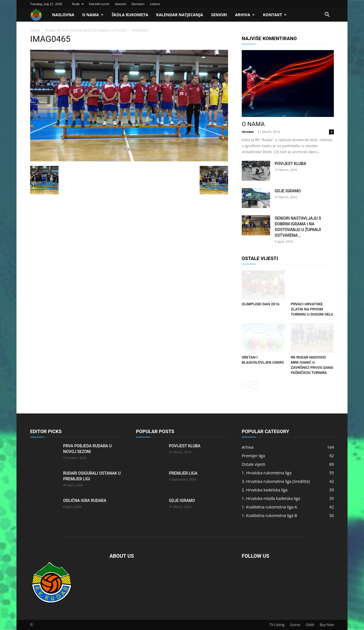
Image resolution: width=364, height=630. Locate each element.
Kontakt (275, 15)
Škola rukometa (130, 15)
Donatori (138, 4)
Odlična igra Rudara (85, 501)
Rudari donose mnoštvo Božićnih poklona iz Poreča (86, 30)
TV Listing (277, 625)
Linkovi (155, 4)
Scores (295, 625)
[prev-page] (245, 385)
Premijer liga (183, 473)
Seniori (219, 15)
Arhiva (245, 15)
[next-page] (254, 385)
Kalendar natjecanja (180, 15)
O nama (93, 15)
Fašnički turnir (99, 4)
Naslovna (63, 15)
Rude (78, 4)
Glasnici (121, 4)
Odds (310, 625)
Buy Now (327, 625)
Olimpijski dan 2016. (261, 304)
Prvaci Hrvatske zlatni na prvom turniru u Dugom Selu (312, 309)
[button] (327, 15)
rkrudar (248, 132)
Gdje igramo (288, 191)
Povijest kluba (290, 164)
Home (35, 30)
